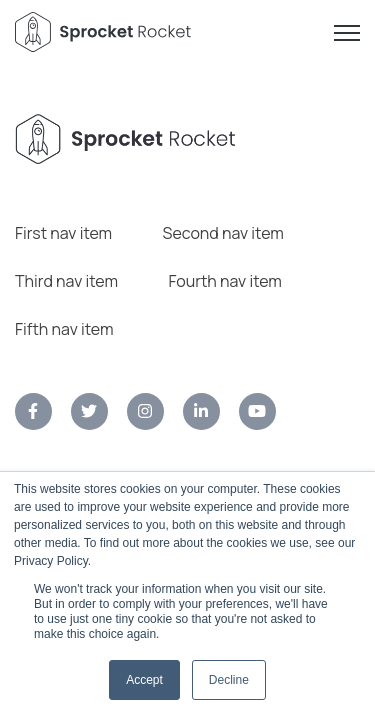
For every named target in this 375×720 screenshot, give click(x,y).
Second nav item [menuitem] (223, 233)
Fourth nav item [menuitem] (225, 281)
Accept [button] (144, 680)
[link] (33, 411)
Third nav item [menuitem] (66, 281)
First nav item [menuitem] (63, 233)
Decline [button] (229, 680)
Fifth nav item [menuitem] (64, 329)
